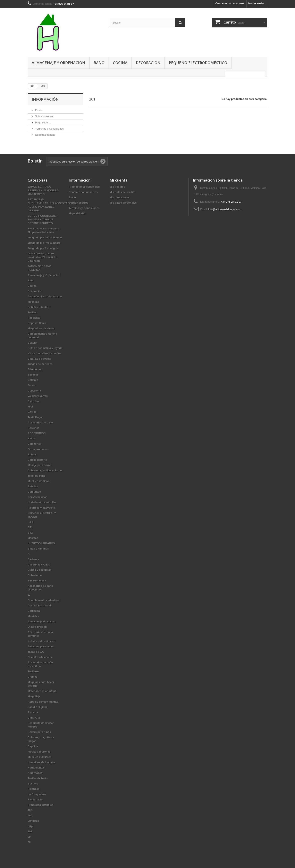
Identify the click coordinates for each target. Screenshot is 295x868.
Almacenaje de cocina (42, 621)
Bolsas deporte (37, 460)
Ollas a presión (37, 627)
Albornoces (35, 773)
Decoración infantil (40, 606)
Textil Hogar (35, 417)
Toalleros (33, 671)
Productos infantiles (40, 805)
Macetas (33, 538)
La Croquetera (37, 794)
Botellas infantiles (39, 307)
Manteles (33, 616)
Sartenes (33, 559)
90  (31, 842)
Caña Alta (34, 718)
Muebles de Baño (39, 481)
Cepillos (33, 746)
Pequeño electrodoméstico (198, 63)
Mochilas (33, 302)
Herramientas (36, 768)
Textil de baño (36, 476)
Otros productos (38, 449)
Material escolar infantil (43, 691)
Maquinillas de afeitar (41, 328)
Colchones (34, 444)
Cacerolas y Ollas (39, 565)
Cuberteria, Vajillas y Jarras (45, 470)
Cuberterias (35, 575)
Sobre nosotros (44, 116)
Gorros (32, 412)
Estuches (34, 401)
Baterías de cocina (39, 359)
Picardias (34, 789)
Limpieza (33, 821)
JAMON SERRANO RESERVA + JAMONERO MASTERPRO (43, 190)
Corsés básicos (37, 497)
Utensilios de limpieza (42, 762)
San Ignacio (35, 800)
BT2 (30, 533)
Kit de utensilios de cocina (44, 353)
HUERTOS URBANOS (41, 543)
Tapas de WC (36, 652)
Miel (30, 407)
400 (30, 810)
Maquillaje (34, 696)
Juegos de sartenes (40, 364)
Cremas (33, 677)
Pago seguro (42, 122)
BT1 (30, 527)
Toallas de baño (38, 778)
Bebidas (33, 486)
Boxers (32, 343)
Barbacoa (34, 611)
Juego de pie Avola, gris (43, 248)
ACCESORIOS (37, 433)
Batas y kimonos (38, 549)
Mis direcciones (120, 197)
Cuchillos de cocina (40, 657)
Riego (31, 439)
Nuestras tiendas (45, 135)
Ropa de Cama (37, 323)
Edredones (35, 369)
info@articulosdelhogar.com (225, 209)
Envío (38, 110)
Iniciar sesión (257, 3)
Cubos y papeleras (40, 570)
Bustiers (33, 784)
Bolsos (32, 454)
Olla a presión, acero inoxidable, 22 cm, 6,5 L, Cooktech (43, 257)
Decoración (148, 63)
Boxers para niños (39, 732)
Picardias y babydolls (41, 508)
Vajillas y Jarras (38, 396)
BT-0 (31, 522)
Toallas (32, 312)
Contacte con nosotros (230, 3)
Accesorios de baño (40, 423)
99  (31, 837)
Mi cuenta (119, 180)
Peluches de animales (41, 641)
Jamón (32, 385)
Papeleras (34, 318)
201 (30, 831)
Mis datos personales (123, 203)
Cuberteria (34, 391)
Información (45, 99)
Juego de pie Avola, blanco (45, 238)
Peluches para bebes (41, 646)
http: (31, 826)
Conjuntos (34, 492)
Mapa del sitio (77, 213)
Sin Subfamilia (37, 581)
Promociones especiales (84, 187)
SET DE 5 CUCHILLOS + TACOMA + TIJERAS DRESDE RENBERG (43, 220)
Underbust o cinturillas (42, 502)
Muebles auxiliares (40, 757)
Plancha (33, 712)
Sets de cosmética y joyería (45, 348)
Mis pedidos (117, 187)
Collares (33, 380)
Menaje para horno (40, 465)
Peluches (33, 428)
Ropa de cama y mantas (43, 702)
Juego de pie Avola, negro (44, 243)
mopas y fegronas (39, 752)
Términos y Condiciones (49, 129)
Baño (99, 63)
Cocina (120, 63)
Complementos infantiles (44, 600)
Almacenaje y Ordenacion (58, 63)
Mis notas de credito (123, 192)
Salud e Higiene (38, 707)
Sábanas (33, 375)
